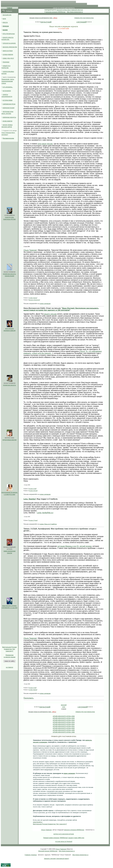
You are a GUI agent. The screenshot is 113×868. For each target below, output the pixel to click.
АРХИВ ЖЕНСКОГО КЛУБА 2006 (64, 716)
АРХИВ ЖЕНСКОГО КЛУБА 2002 (64, 724)
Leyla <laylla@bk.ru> (45, 513)
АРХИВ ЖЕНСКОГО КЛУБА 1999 (64, 730)
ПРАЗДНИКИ (6, 62)
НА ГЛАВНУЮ (9, 667)
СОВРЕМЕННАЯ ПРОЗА (9, 104)
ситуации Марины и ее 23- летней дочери (74, 546)
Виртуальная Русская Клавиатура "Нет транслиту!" (50, 824)
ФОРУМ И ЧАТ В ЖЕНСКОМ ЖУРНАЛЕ (64, 834)
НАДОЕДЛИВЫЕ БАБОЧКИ (9, 440)
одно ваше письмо (45, 144)
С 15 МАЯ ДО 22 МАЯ (9, 495)
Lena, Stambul (30, 499)
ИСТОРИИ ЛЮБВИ (8, 100)
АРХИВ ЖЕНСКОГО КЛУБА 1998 (64, 732)
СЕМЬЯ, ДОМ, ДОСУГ (8, 58)
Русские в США (32, 489)
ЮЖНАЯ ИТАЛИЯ (9, 276)
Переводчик (9, 655)
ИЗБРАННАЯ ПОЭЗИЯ (8, 108)
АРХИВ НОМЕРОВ (7, 121)
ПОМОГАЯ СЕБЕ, (9, 217)
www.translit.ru (38, 822)
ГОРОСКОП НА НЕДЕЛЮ (9, 43)
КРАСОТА (5, 23)
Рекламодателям (8, 138)
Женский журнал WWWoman (48, 851)
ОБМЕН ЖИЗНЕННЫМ (9, 551)
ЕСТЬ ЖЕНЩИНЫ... (8, 87)
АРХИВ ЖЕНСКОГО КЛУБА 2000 (64, 728)
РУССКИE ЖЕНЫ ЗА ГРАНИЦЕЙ (64, 842)
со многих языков (9, 657)
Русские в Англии (33, 491)
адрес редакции (45, 304)
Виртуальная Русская (9, 647)
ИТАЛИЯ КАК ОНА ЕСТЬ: (9, 274)
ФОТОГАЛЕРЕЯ (7, 91)
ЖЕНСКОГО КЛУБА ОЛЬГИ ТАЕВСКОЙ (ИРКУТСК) (70, 10)
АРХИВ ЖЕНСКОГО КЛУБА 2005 (64, 718)
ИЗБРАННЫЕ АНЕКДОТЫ (9, 117)
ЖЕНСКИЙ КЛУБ (7, 15)
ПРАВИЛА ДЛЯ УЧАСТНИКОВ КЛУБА (84, 18)
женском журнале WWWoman (56, 12)
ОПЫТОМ (9, 553)
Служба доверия (33, 298)
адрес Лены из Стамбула (48, 524)
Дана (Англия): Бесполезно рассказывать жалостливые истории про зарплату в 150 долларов (61, 309)
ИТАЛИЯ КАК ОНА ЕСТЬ (9, 385)
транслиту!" (9, 651)
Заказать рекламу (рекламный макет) (57, 859)
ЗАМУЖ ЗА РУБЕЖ (8, 51)
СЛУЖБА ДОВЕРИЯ (8, 55)
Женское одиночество (34, 300)
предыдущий (46, 22)
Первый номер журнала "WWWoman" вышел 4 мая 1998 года (64, 838)
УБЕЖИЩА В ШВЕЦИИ (10, 331)
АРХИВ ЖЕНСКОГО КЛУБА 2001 (64, 726)
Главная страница (31, 855)
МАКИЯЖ (5, 30)
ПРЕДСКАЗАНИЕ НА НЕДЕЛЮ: (10, 493)
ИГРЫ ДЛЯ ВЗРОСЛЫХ (9, 34)
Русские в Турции (33, 520)
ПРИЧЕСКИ (6, 26)
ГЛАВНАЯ (10, 8)
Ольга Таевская (30, 250)
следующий (81, 22)
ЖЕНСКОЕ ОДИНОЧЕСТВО (10, 47)
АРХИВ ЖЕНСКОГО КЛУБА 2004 (64, 720)
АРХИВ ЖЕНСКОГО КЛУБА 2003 (64, 722)
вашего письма (50, 314)
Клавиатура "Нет (10, 649)
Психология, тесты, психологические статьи (8, 81)
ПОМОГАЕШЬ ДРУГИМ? (9, 219)
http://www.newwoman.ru (75, 12)
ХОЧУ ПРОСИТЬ (9, 329)
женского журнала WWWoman (74, 830)
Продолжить (29, 698)
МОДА (4, 19)
